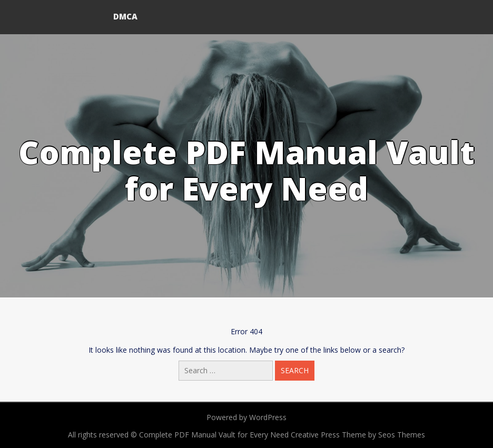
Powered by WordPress (246, 417)
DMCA (125, 16)
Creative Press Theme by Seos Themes (358, 435)
